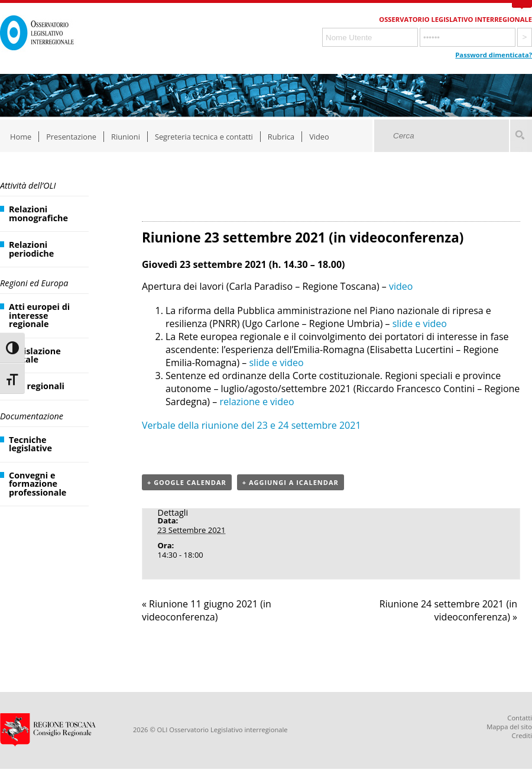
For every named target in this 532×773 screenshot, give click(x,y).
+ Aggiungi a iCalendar (291, 482)
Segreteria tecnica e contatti (204, 137)
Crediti (522, 735)
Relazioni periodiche (31, 249)
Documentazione (32, 416)
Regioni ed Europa (34, 283)
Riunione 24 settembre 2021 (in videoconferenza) (448, 610)
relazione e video (257, 402)
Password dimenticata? (494, 55)
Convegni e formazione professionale (38, 484)
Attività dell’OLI (28, 185)
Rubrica (281, 137)
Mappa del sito (509, 727)
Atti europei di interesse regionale (39, 315)
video (401, 286)
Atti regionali (37, 386)
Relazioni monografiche (38, 213)
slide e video (420, 324)
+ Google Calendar (187, 482)
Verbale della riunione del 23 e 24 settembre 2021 (252, 425)
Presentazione (71, 137)
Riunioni (126, 137)
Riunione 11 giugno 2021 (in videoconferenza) (207, 610)
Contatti (520, 718)
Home (21, 137)
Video (319, 137)
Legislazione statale (35, 355)
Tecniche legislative (30, 444)
